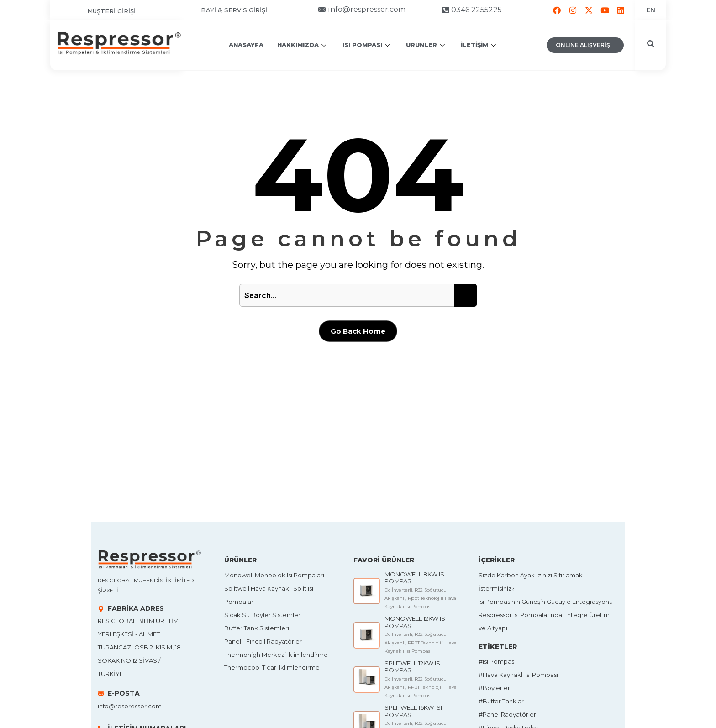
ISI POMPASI (367, 45)
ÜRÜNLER (426, 45)
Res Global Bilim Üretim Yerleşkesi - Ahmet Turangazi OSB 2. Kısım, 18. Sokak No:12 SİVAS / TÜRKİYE (140, 647)
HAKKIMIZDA (303, 45)
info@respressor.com (130, 706)
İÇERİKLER (497, 560)
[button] (362, 9)
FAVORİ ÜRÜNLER (384, 560)
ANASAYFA (246, 45)
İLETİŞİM (479, 45)
